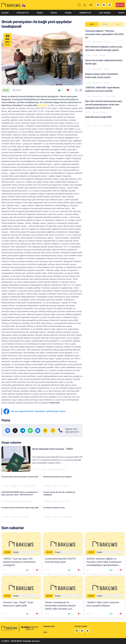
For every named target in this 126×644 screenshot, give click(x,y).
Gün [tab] (92, 24)
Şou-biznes (105, 13)
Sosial (40, 13)
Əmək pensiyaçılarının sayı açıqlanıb (57, 477)
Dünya (121, 13)
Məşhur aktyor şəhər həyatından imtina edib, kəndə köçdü (102, 76)
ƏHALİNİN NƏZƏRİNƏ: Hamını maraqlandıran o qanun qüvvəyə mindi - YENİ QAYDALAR (20, 493)
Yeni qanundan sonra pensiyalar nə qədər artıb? (20, 477)
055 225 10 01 (72, 432)
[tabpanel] (105, 78)
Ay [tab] (118, 24)
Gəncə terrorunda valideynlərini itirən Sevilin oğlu (104, 62)
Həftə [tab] (105, 24)
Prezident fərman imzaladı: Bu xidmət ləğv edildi (20, 508)
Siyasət (5, 13)
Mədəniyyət (85, 13)
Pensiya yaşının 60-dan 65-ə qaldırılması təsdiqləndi (59, 493)
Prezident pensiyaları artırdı (54, 508)
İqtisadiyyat (23, 13)
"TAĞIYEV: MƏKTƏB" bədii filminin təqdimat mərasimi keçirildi (102, 89)
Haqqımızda (49, 626)
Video (43, 469)
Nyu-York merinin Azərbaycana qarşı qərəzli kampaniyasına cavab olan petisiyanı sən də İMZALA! (104, 104)
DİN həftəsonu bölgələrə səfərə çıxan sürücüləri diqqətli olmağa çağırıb (104, 48)
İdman (54, 13)
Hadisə (68, 13)
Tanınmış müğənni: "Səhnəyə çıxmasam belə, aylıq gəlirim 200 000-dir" (105, 34)
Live (120, 5)
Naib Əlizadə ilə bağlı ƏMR (98, 117)
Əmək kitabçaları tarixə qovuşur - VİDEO (53, 449)
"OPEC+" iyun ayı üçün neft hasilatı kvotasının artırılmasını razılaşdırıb (19, 562)
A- (77, 90)
